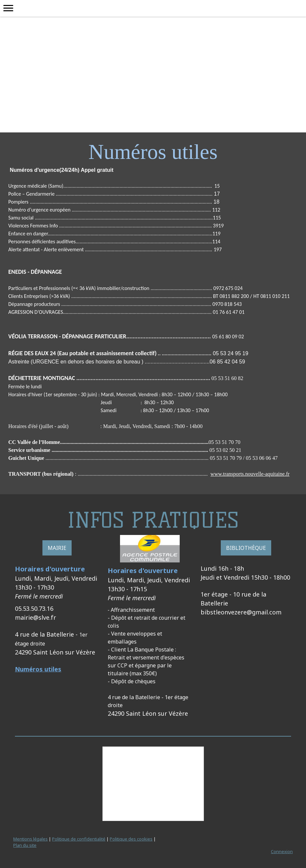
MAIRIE (57, 548)
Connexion (282, 851)
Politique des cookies (131, 839)
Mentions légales (31, 839)
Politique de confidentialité (79, 839)
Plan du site (25, 845)
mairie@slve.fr (35, 617)
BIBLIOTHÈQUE (246, 548)
